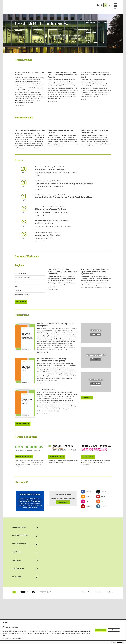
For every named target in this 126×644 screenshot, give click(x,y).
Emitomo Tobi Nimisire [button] (44, 463)
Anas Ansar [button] (41, 432)
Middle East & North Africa (23, 331)
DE (109, 5)
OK (101, 630)
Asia (16, 323)
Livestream (39, 212)
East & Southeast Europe (22, 314)
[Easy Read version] (98, 5)
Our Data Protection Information (11, 638)
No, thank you (114, 630)
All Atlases (86, 447)
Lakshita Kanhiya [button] (42, 401)
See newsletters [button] (63, 551)
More (19, 33)
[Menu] (116, 5)
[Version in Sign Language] (102, 5)
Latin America (19, 327)
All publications (22, 473)
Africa (17, 319)
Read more (96, 383)
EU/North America (20, 310)
